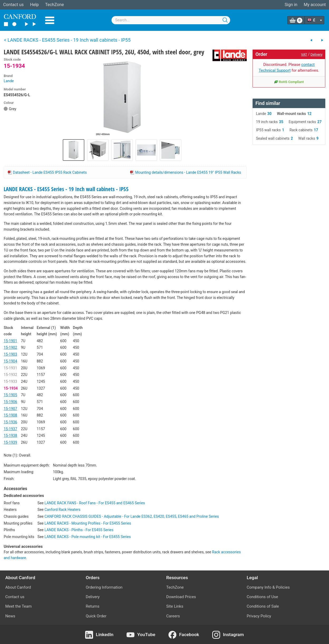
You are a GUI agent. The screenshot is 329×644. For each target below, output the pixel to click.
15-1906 (10, 402)
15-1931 (10, 368)
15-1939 (10, 442)
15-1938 (10, 435)
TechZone (54, 5)
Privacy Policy (259, 616)
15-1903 (10, 354)
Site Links (175, 606)
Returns (93, 606)
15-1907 (10, 409)
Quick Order (96, 616)
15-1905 (10, 395)
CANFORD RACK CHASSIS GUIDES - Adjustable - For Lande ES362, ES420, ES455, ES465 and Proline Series (132, 516)
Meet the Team (18, 606)
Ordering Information (104, 587)
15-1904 (10, 361)
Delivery (316, 54)
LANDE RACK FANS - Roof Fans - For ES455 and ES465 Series (95, 503)
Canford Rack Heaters (62, 510)
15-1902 (10, 347)
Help (34, 5)
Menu (50, 20)
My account (315, 5)
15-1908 (10, 415)
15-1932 (10, 375)
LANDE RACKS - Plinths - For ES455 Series (79, 530)
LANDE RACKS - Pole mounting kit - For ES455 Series (88, 537)
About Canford (18, 587)
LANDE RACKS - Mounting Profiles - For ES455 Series (88, 523)
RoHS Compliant (289, 82)
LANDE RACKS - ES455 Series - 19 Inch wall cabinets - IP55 (66, 189)
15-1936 (10, 422)
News (10, 616)
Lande (9, 81)
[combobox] (171, 20)
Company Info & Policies (268, 587)
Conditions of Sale (263, 606)
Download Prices (181, 597)
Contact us (13, 5)
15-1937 (10, 429)
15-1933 (10, 381)
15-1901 (10, 341)
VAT (304, 54)
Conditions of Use (262, 597)
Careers (173, 616)
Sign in (291, 5)
